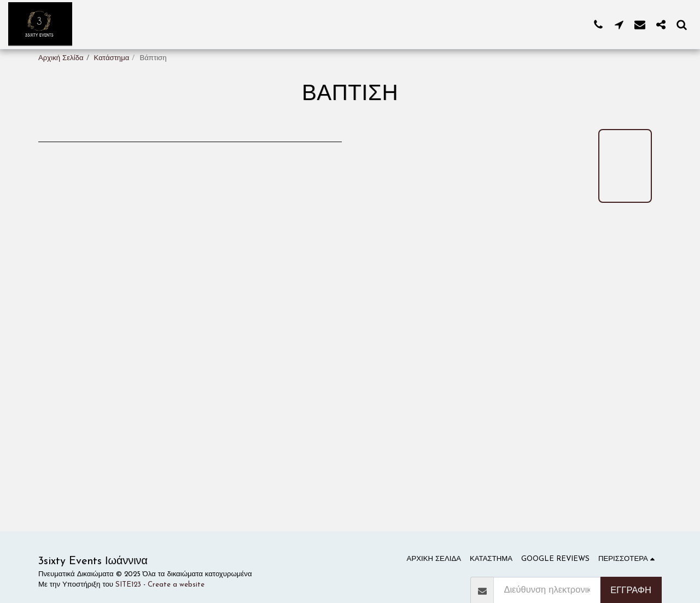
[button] (598, 24)
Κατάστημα (112, 58)
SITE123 (128, 585)
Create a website (176, 585)
